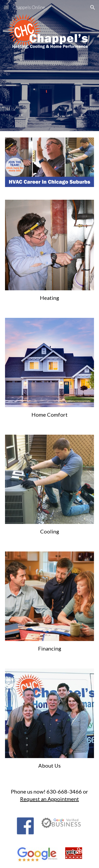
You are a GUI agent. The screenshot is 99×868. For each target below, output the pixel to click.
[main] (50, 298)
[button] (6, 7)
